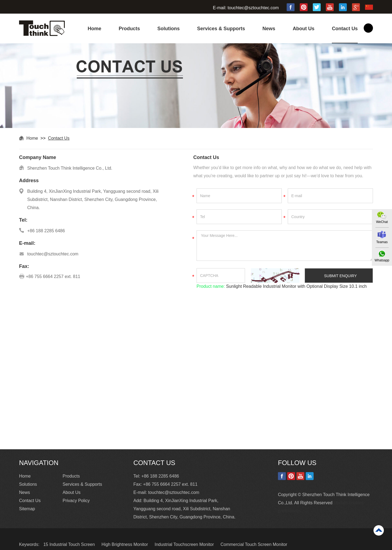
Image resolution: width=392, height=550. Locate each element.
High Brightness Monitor (125, 544)
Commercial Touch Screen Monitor (254, 544)
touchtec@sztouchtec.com (253, 8)
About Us (304, 29)
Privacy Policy (76, 501)
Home (94, 29)
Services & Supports (221, 29)
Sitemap (27, 509)
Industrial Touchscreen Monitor (185, 544)
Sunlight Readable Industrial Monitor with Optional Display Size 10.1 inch (296, 286)
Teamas (382, 242)
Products (129, 29)
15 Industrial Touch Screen (70, 544)
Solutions (169, 29)
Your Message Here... (285, 246)
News (269, 29)
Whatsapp (382, 260)
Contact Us (345, 29)
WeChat (382, 222)
